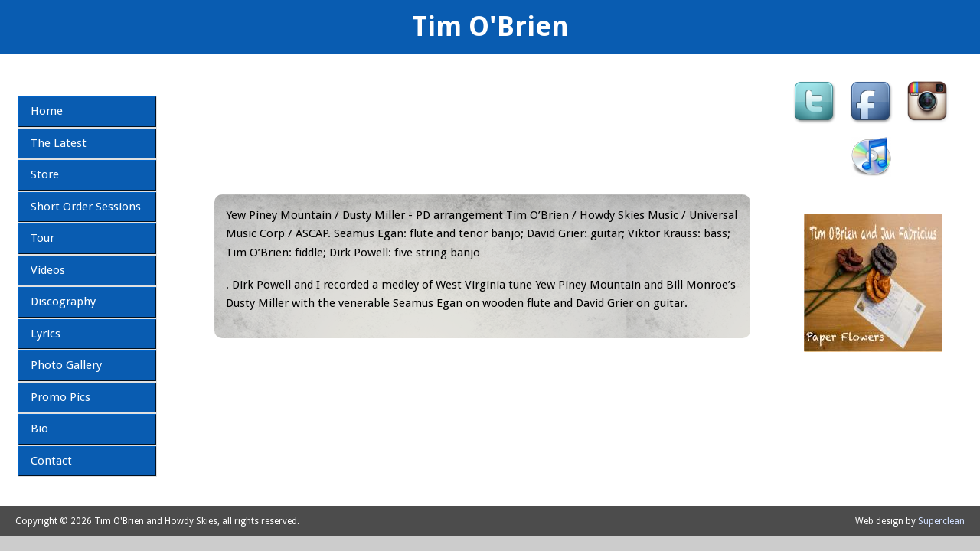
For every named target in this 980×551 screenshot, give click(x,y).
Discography (63, 302)
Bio (39, 429)
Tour (42, 238)
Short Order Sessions (86, 207)
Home (47, 111)
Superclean (941, 521)
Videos (48, 270)
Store (45, 174)
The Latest (59, 143)
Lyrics (46, 334)
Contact (51, 461)
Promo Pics (60, 397)
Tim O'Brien (490, 26)
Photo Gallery (66, 365)
